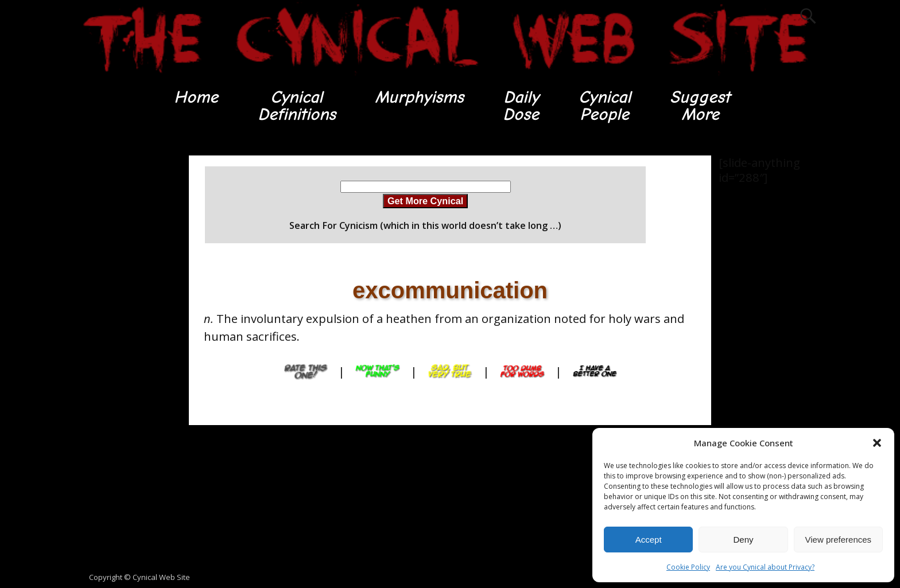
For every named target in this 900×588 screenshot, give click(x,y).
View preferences (839, 540)
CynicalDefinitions (297, 106)
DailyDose (521, 106)
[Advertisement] (123, 328)
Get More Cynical (425, 201)
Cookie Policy (688, 567)
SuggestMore (700, 106)
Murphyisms (419, 97)
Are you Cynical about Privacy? (765, 567)
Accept (649, 540)
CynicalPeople (605, 106)
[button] (877, 443)
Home (196, 97)
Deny (743, 540)
